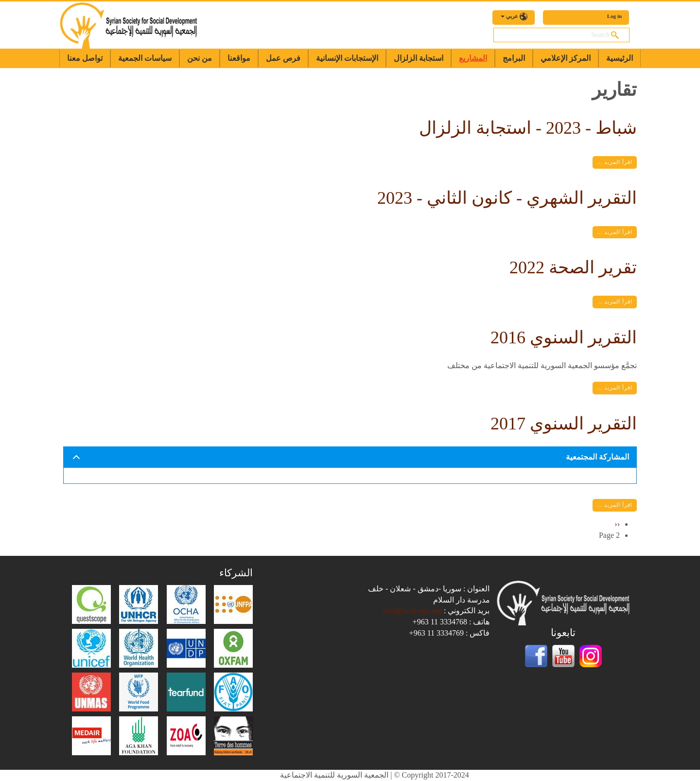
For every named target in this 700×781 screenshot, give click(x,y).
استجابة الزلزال (419, 58)
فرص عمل (283, 58)
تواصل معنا (85, 58)
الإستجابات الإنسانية (347, 58)
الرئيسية (620, 58)
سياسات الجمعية (145, 58)
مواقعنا (239, 58)
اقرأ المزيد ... (615, 162)
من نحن (200, 58)
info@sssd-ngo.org (412, 611)
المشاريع (473, 58)
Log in (614, 16)
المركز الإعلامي (566, 58)
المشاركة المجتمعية (349, 460)
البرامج (514, 58)
